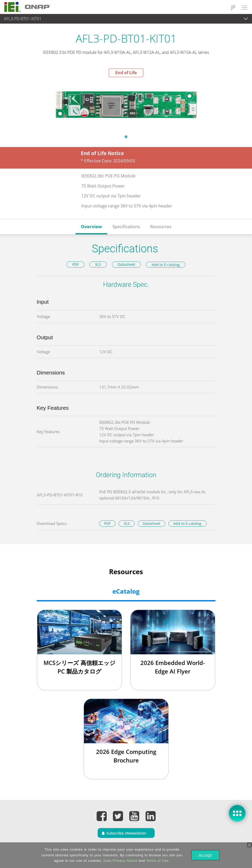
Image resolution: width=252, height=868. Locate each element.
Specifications (126, 227)
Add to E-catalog (166, 265)
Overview (91, 227)
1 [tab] (126, 137)
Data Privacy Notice (120, 861)
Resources (161, 227)
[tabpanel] (126, 104)
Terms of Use (157, 861)
